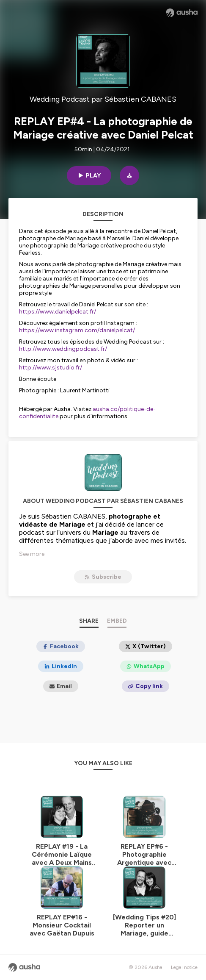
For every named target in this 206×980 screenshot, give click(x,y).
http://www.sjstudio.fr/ (51, 368)
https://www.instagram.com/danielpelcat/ (77, 330)
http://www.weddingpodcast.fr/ (63, 349)
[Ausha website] (182, 13)
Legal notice (184, 967)
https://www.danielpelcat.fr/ (58, 312)
